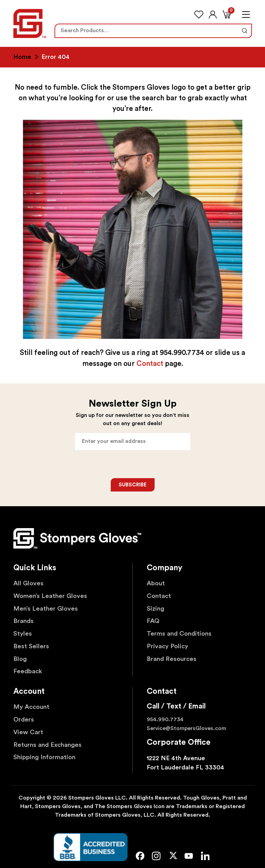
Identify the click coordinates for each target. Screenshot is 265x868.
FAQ (153, 621)
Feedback (28, 671)
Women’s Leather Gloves (50, 596)
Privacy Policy (167, 646)
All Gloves (28, 583)
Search (244, 31)
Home (22, 57)
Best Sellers (31, 646)
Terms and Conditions (179, 634)
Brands (23, 621)
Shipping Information (44, 757)
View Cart (28, 732)
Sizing (155, 609)
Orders (24, 720)
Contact (150, 364)
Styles (23, 634)
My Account (31, 707)
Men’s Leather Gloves (46, 609)
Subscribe (132, 485)
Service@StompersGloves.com (186, 728)
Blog (20, 659)
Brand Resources (172, 659)
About (156, 583)
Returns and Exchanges (47, 745)
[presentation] (133, 464)
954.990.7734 (165, 719)
